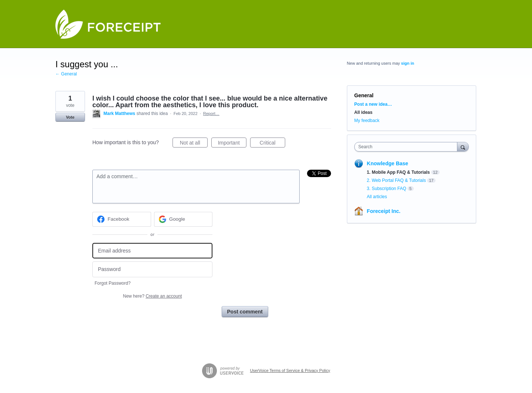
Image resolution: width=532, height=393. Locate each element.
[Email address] (152, 251)
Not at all (194, 144)
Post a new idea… (373, 104)
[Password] (152, 269)
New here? (152, 296)
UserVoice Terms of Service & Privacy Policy (290, 370)
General (364, 95)
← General (66, 74)
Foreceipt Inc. (384, 211)
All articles (377, 197)
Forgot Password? (112, 283)
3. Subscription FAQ (387, 189)
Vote (70, 117)
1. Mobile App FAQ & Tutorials (398, 172)
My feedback (367, 121)
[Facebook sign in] (122, 219)
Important (232, 144)
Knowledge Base (388, 163)
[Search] (463, 147)
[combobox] (408, 147)
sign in (408, 63)
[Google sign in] (183, 219)
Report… (211, 114)
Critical (272, 144)
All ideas (363, 112)
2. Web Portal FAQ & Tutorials (396, 180)
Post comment (245, 312)
